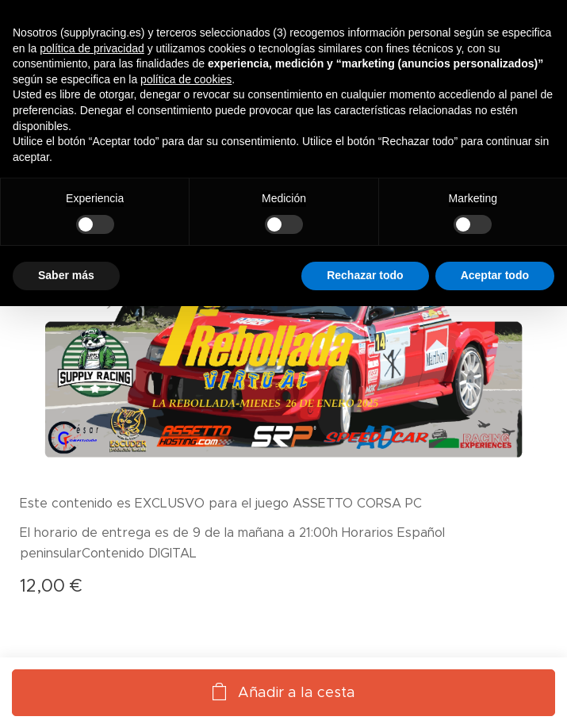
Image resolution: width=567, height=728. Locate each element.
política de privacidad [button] (92, 48)
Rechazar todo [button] (365, 275)
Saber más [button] (66, 275)
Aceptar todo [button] (495, 275)
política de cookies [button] (186, 79)
